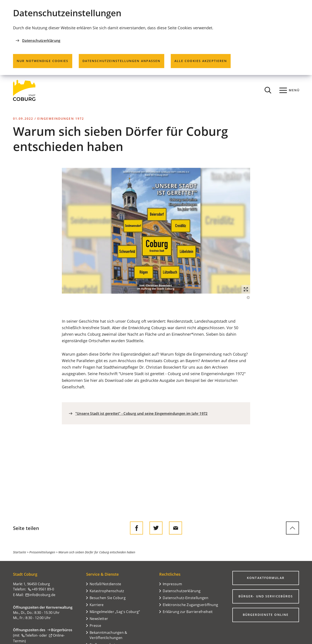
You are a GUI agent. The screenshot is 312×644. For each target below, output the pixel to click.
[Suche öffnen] (268, 90)
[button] (156, 231)
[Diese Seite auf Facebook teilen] (136, 528)
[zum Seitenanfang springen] (292, 528)
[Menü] (290, 90)
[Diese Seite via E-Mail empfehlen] (176, 528)
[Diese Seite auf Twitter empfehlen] (156, 528)
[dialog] (156, 38)
